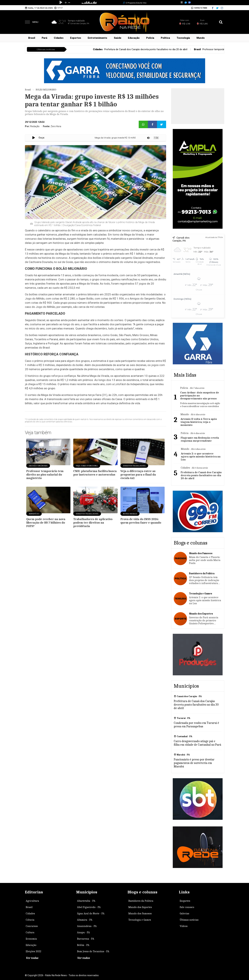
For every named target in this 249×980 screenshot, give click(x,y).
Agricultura (32, 901)
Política (165, 38)
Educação (134, 38)
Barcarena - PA (86, 939)
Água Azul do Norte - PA (91, 914)
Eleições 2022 (33, 951)
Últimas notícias (189, 920)
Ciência (30, 920)
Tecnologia (183, 38)
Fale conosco (187, 907)
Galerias (184, 914)
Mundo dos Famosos (140, 914)
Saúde (118, 38)
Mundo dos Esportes (140, 907)
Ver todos (83, 958)
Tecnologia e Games (140, 920)
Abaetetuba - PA (86, 901)
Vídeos (184, 926)
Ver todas (32, 958)
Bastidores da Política (141, 901)
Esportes (76, 38)
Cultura (30, 932)
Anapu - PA (83, 932)
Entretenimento (97, 38)
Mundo (201, 38)
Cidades (59, 38)
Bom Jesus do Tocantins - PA (93, 951)
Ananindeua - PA (87, 926)
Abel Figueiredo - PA (89, 907)
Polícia (150, 38)
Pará (44, 38)
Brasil (32, 38)
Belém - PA (83, 945)
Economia (31, 939)
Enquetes (185, 901)
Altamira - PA (85, 920)
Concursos (32, 926)
